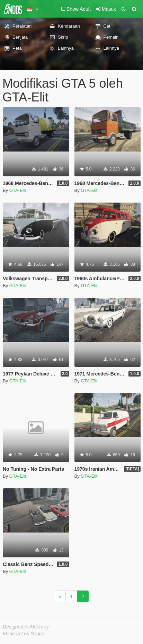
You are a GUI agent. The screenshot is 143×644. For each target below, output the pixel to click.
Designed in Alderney (26, 627)
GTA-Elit (18, 190)
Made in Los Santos (24, 634)
